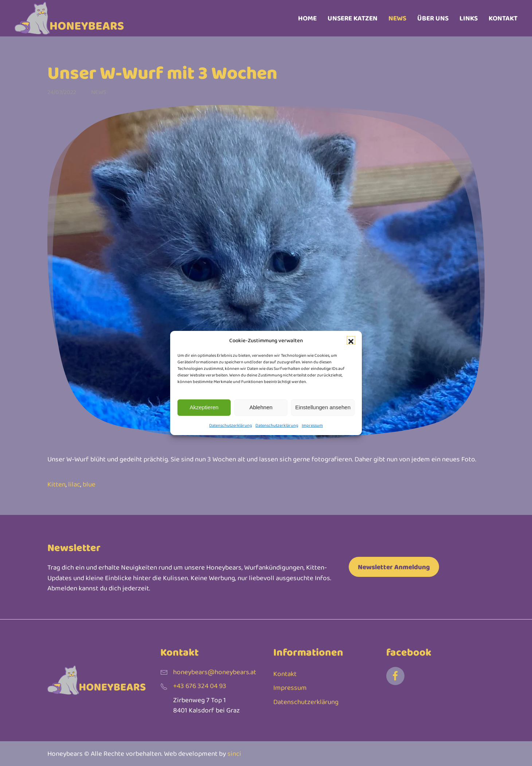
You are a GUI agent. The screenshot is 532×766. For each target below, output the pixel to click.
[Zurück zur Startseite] (69, 18)
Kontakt (503, 18)
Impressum (312, 425)
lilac (74, 484)
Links (469, 18)
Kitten (56, 484)
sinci (234, 753)
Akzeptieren (204, 407)
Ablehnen (261, 407)
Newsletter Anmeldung (394, 567)
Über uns (433, 18)
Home (307, 18)
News (397, 18)
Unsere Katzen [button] (353, 18)
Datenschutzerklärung (230, 425)
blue (89, 484)
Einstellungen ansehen (323, 407)
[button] (351, 340)
